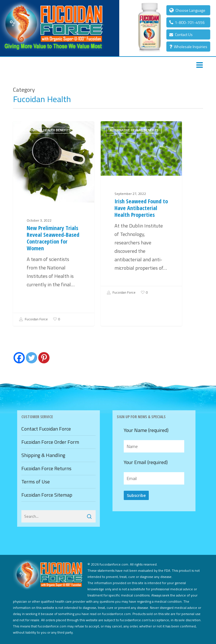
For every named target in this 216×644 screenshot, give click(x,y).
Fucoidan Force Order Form (50, 442)
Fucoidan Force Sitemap (47, 495)
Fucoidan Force (33, 319)
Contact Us (181, 34)
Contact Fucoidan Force (46, 429)
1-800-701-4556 (187, 22)
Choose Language (187, 10)
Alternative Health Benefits (46, 130)
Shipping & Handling (43, 455)
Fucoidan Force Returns (46, 468)
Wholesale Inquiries (188, 47)
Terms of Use (36, 482)
